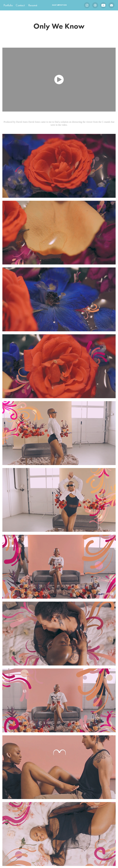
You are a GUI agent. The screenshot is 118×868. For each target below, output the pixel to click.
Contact (20, 5)
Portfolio (8, 5)
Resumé (33, 5)
